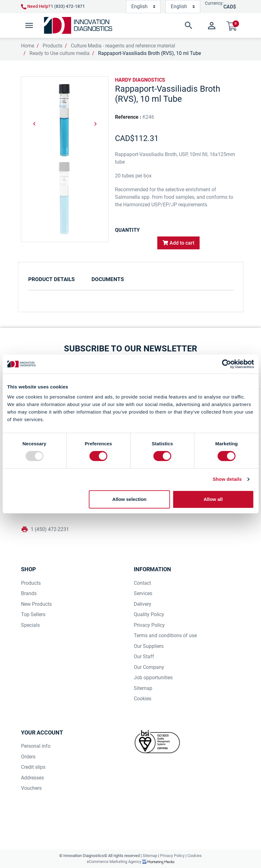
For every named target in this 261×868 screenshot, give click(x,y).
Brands (29, 593)
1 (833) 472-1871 (68, 6)
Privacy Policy (149, 625)
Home (28, 46)
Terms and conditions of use (165, 635)
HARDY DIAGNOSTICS (140, 80)
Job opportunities (153, 678)
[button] (157, 25)
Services (143, 593)
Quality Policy (149, 614)
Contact (142, 583)
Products (52, 46)
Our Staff (144, 656)
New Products (36, 604)
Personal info (36, 746)
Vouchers (31, 788)
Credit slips (33, 767)
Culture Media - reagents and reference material (123, 46)
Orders (28, 757)
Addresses (32, 778)
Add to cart (178, 243)
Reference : (128, 117)
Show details (227, 479)
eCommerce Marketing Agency (115, 862)
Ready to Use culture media (60, 53)
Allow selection (129, 499)
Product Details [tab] (51, 279)
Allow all (213, 499)
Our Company (149, 667)
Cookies (143, 699)
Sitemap (143, 688)
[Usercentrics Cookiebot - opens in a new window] (226, 364)
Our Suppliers (149, 646)
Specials (30, 625)
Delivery (143, 604)
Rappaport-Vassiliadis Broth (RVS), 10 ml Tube (149, 53)
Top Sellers (33, 614)
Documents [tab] (108, 279)
